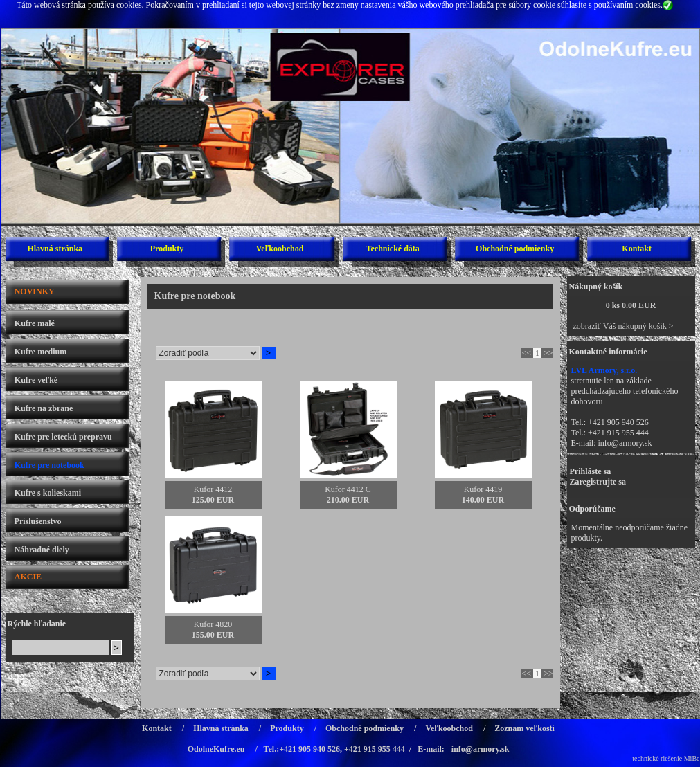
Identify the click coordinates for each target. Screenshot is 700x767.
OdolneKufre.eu (216, 749)
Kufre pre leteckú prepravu (63, 437)
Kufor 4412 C (348, 489)
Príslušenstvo (38, 521)
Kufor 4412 (213, 489)
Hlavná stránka (55, 249)
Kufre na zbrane (44, 408)
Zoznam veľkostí (524, 728)
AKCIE (28, 577)
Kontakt (637, 249)
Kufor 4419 (483, 489)
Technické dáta (393, 249)
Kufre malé (35, 323)
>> (548, 353)
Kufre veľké (36, 380)
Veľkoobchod (280, 249)
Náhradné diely (42, 550)
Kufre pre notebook (50, 465)
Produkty (167, 249)
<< (526, 353)
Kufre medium (41, 352)
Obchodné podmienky (515, 249)
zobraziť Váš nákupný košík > (623, 326)
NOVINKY (35, 291)
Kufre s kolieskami (48, 493)
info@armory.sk (625, 443)
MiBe (692, 758)
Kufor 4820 (213, 624)
